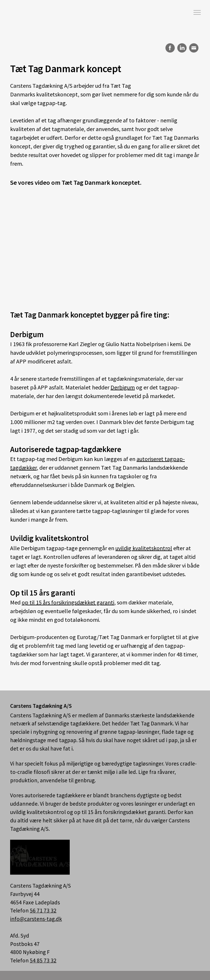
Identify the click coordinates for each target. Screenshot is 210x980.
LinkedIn (182, 48)
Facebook (169, 48)
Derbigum (123, 387)
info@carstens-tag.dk (36, 919)
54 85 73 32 (43, 960)
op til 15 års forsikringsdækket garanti (68, 602)
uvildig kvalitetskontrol (144, 548)
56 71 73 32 (43, 910)
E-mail (194, 48)
